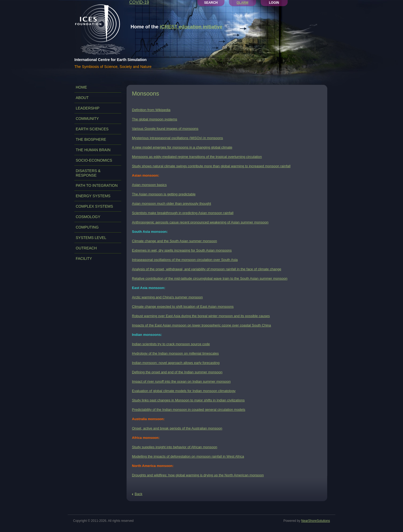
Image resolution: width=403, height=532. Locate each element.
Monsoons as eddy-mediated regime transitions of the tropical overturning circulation (197, 157)
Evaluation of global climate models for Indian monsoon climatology (184, 391)
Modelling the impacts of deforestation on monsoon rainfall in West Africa (188, 456)
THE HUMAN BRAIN (93, 150)
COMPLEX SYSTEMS (94, 206)
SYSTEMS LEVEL (91, 238)
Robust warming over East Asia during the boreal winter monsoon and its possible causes (201, 316)
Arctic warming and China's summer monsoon (167, 297)
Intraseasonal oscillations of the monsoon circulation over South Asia (185, 260)
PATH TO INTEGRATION (97, 185)
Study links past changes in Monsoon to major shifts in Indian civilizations (188, 400)
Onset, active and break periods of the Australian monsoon (177, 428)
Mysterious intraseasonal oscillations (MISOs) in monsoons (177, 138)
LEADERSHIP (88, 108)
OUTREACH (86, 248)
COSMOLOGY (88, 217)
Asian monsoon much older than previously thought (172, 204)
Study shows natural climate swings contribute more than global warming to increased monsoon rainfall (211, 166)
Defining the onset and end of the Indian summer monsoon (177, 372)
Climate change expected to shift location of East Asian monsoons (183, 307)
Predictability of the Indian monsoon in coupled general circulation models (189, 410)
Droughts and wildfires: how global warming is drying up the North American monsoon (198, 475)
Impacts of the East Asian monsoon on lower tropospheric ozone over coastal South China (201, 325)
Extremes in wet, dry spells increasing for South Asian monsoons (182, 250)
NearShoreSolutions (316, 521)
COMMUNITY (87, 119)
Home (81, 87)
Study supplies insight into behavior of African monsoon (175, 447)
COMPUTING (87, 227)
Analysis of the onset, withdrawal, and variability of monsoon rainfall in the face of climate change (207, 269)
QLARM (242, 3)
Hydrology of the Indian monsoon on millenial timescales (175, 353)
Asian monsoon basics (149, 185)
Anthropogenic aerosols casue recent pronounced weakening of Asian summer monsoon (200, 222)
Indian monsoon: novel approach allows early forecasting (176, 363)
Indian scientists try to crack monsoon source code (171, 344)
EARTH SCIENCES (92, 129)
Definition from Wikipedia (151, 110)
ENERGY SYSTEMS (93, 196)
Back (138, 494)
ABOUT (82, 98)
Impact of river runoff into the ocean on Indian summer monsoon (181, 381)
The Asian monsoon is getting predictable (164, 194)
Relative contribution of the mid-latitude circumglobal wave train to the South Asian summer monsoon (210, 278)
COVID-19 (139, 2)
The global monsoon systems (155, 119)
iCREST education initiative (191, 27)
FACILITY (84, 259)
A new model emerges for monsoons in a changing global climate (182, 147)
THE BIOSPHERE (91, 139)
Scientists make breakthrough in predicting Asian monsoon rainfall (183, 213)
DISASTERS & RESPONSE (88, 173)
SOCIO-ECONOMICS (94, 160)
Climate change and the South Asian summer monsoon (174, 241)
